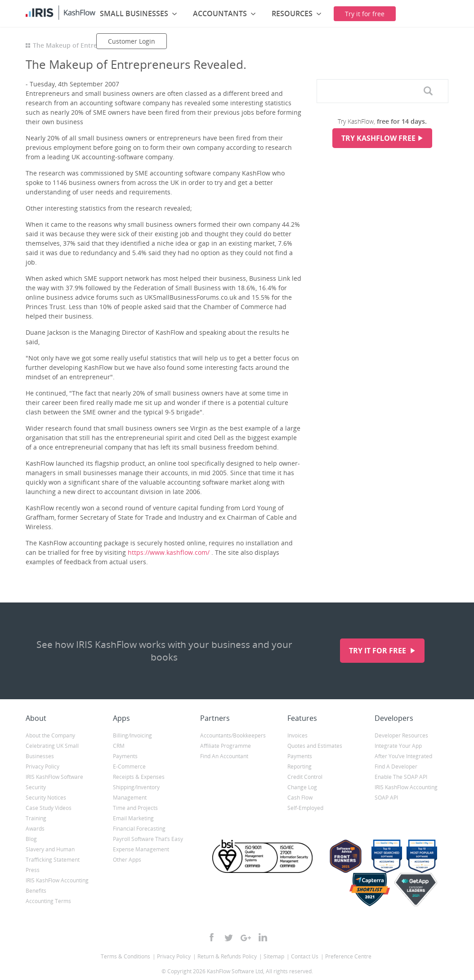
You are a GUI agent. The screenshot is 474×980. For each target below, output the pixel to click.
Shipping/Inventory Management (136, 792)
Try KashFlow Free (378, 138)
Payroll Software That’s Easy (148, 839)
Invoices (297, 735)
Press (33, 870)
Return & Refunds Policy (227, 956)
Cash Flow (300, 798)
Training (36, 818)
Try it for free (378, 651)
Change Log (302, 787)
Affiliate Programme (226, 746)
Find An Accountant (224, 756)
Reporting (300, 766)
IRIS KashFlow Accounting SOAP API (406, 792)
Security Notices (46, 798)
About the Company (50, 735)
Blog (31, 839)
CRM (119, 746)
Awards (35, 829)
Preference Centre (348, 956)
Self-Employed (305, 808)
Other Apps (127, 860)
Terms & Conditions (125, 956)
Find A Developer (396, 766)
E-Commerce (129, 766)
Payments (125, 756)
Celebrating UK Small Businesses (52, 751)
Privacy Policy (42, 766)
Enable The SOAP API (401, 777)
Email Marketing (133, 818)
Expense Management (141, 849)
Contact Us (305, 956)
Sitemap (274, 956)
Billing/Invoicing (132, 735)
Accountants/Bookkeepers (233, 735)
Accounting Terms (48, 901)
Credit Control (305, 777)
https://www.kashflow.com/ (169, 552)
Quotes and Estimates (315, 746)
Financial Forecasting (139, 829)
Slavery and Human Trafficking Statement (53, 854)
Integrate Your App (398, 746)
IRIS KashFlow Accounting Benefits (57, 886)
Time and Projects (135, 808)
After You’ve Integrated (403, 756)
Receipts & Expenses (139, 777)
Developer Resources (401, 735)
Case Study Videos (49, 808)
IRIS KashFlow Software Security (54, 782)
